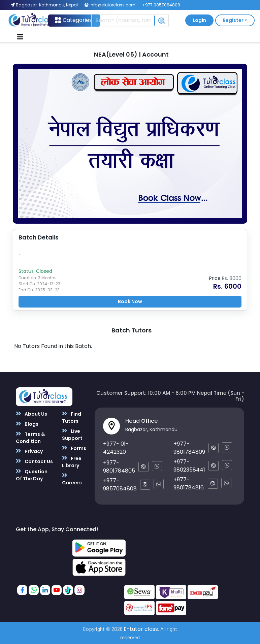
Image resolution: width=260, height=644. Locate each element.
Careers (72, 479)
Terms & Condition (30, 438)
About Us (31, 414)
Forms (74, 448)
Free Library (72, 462)
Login (199, 20)
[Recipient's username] (123, 21)
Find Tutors (72, 417)
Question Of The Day (32, 475)
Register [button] (233, 20)
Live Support (72, 434)
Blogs (27, 424)
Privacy (29, 451)
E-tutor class (141, 629)
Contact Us (34, 461)
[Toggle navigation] (20, 37)
